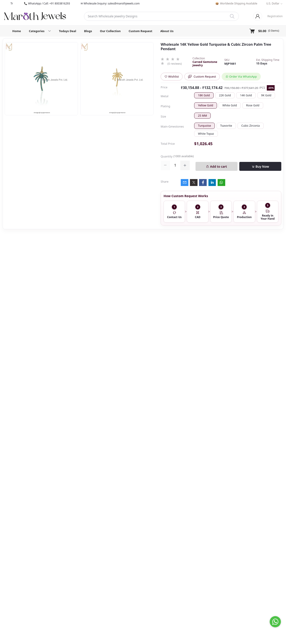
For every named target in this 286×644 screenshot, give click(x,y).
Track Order (199, 578)
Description (86, 308)
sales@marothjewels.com (91, 595)
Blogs (88, 31)
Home (17, 31)
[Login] (258, 16)
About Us (167, 31)
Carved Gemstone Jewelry (205, 64)
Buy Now (260, 166)
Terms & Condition (157, 573)
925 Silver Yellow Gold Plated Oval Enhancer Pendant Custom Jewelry (43, 289)
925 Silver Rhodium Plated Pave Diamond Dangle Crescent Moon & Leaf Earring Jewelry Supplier (42, 258)
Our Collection (110, 31)
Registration (275, 16)
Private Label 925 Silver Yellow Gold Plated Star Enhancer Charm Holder (42, 346)
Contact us (152, 568)
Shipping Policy (155, 578)
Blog (242, 584)
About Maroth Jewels (158, 562)
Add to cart (216, 166)
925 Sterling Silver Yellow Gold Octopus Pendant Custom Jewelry (30, 504)
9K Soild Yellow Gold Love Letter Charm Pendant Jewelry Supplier (257, 504)
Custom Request (141, 31)
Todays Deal (68, 31)
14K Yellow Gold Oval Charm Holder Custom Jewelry (41, 399)
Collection (245, 573)
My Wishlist (199, 573)
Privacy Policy (154, 584)
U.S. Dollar (273, 3)
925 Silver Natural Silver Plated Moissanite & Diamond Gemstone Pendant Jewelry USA (166, 504)
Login (195, 562)
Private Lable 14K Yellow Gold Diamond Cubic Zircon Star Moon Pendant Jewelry (75, 504)
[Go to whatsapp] (275, 622)
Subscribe (174, 609)
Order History (201, 568)
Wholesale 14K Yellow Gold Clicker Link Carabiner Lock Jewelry (40, 315)
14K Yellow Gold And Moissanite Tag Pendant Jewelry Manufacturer (120, 504)
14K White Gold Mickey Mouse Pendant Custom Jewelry (211, 504)
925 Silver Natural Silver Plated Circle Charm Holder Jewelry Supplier (43, 372)
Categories (246, 568)
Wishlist (172, 76)
